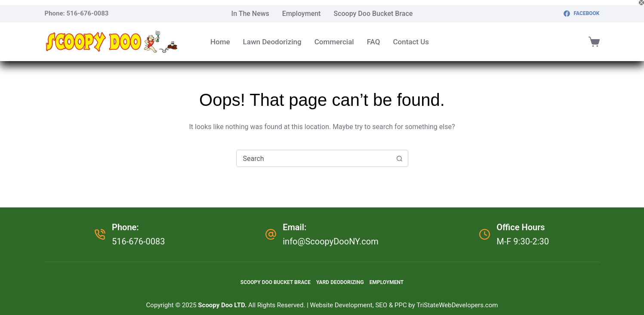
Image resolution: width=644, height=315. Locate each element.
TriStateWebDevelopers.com (457, 305)
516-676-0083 (88, 13)
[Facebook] (581, 14)
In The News (250, 14)
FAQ (374, 42)
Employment (302, 14)
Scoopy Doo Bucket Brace (373, 14)
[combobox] (314, 158)
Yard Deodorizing (340, 282)
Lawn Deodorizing (272, 42)
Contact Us (411, 42)
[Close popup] (641, 3)
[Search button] (400, 158)
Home (220, 42)
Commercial (334, 42)
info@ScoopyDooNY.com (331, 241)
